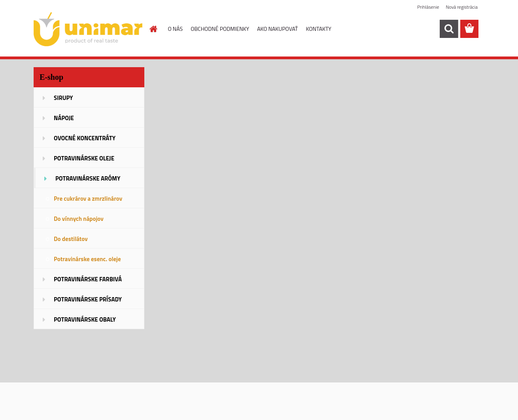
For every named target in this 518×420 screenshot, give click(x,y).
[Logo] (88, 29)
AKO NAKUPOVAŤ (277, 29)
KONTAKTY (319, 29)
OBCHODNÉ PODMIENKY (220, 29)
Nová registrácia (462, 7)
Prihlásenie (428, 7)
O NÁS (176, 29)
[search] (449, 29)
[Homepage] (153, 29)
